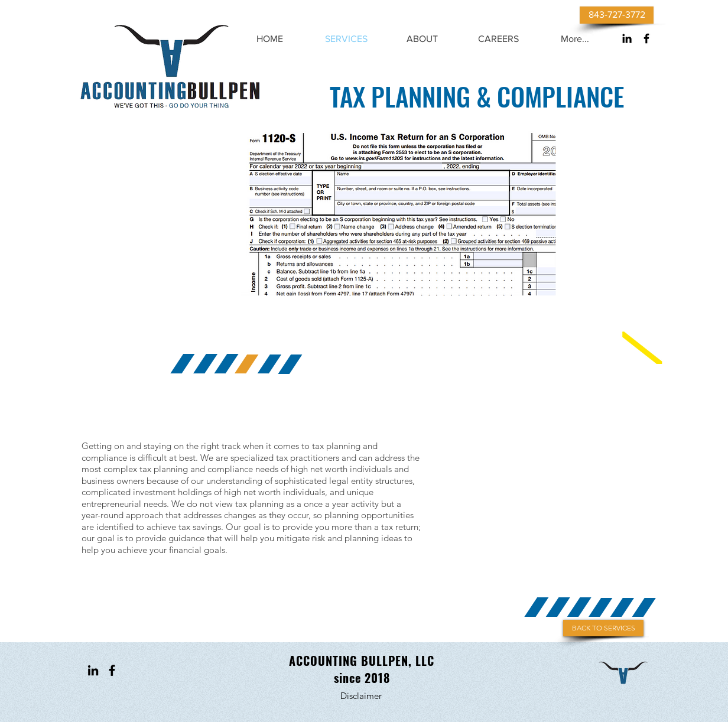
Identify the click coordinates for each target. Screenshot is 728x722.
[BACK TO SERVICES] (603, 628)
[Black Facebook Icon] (646, 38)
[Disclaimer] (361, 695)
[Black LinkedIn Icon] (627, 38)
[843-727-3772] (617, 15)
